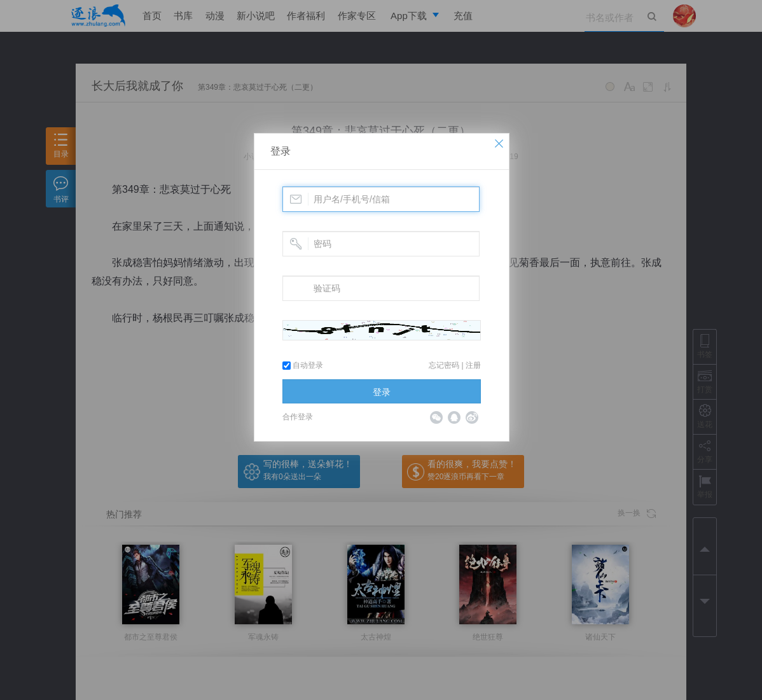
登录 (281, 151)
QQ (454, 417)
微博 (472, 417)
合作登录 (298, 417)
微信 (436, 417)
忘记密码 (444, 365)
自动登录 (303, 365)
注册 (473, 365)
